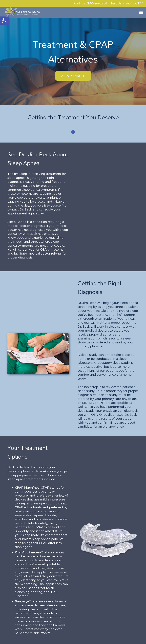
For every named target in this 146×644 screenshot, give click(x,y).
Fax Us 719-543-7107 (127, 3)
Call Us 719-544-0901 (91, 3)
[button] (4, 21)
